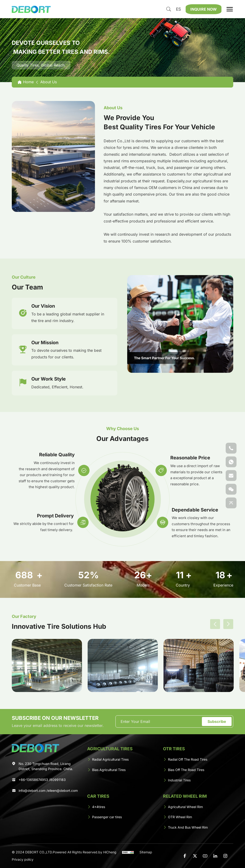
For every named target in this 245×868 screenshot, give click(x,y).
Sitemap (146, 853)
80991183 (58, 781)
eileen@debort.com (63, 792)
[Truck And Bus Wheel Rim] (198, 828)
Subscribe (217, 722)
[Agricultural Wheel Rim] (198, 807)
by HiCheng (107, 853)
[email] (159, 722)
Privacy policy (23, 860)
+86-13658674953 (33, 781)
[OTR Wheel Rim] (198, 818)
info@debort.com (32, 792)
